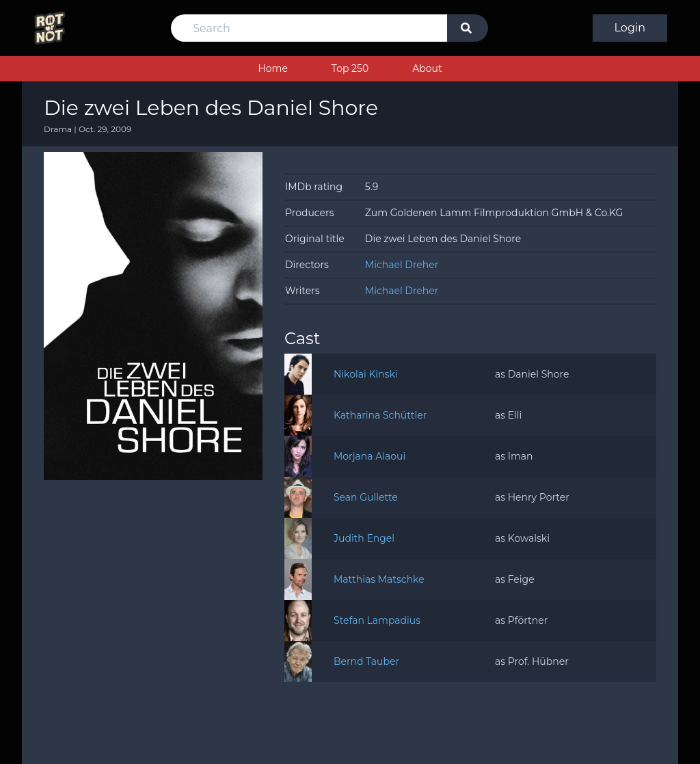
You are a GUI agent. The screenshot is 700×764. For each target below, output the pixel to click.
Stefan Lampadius (377, 620)
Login (630, 28)
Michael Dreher (402, 265)
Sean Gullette (366, 497)
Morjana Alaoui (369, 456)
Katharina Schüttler (380, 415)
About (427, 68)
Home (272, 68)
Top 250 (350, 68)
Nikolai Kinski (366, 374)
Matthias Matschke (379, 579)
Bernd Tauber (366, 661)
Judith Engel (364, 538)
